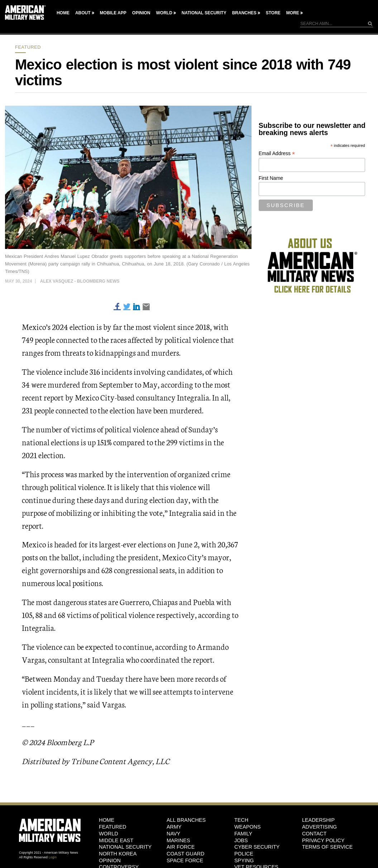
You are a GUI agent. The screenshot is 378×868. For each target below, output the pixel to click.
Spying (244, 860)
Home (63, 13)
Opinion (141, 13)
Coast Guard (185, 854)
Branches (244, 13)
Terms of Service (327, 847)
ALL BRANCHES (186, 820)
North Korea (118, 854)
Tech (241, 820)
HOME (107, 820)
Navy (173, 834)
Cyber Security (257, 847)
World (164, 13)
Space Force (185, 860)
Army (174, 827)
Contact (314, 834)
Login (53, 857)
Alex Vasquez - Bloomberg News (80, 281)
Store (273, 13)
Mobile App (113, 13)
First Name (271, 178)
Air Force (181, 847)
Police (244, 854)
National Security (204, 13)
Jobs (241, 840)
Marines (178, 840)
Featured (28, 47)
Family (243, 834)
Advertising (319, 827)
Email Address (277, 154)
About (83, 13)
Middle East (116, 840)
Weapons (248, 827)
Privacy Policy (323, 840)
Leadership (318, 820)
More (293, 13)
